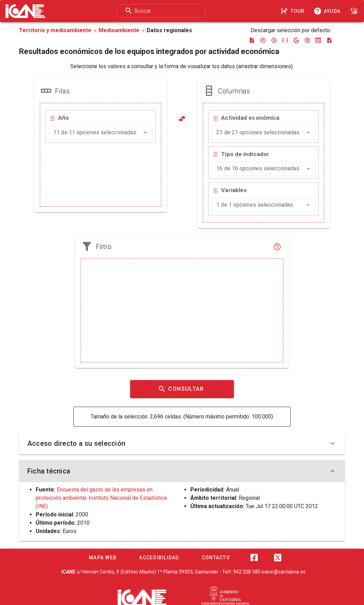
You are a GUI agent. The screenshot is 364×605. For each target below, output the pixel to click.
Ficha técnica (182, 471)
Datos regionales (169, 30)
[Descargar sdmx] (274, 40)
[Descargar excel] (252, 40)
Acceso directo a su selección (182, 443)
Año (63, 118)
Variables (234, 190)
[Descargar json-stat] (318, 40)
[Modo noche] (354, 11)
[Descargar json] (285, 40)
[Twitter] (277, 558)
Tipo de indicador (245, 154)
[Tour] (293, 11)
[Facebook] (254, 558)
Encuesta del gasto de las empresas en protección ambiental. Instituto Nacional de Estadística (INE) (101, 498)
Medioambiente (119, 30)
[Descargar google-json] (296, 40)
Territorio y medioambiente (55, 30)
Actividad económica (250, 118)
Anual (233, 490)
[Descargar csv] (329, 40)
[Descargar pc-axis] (263, 40)
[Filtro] (277, 247)
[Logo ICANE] (25, 11)
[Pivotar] (182, 119)
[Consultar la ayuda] (328, 11)
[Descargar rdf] (307, 40)
